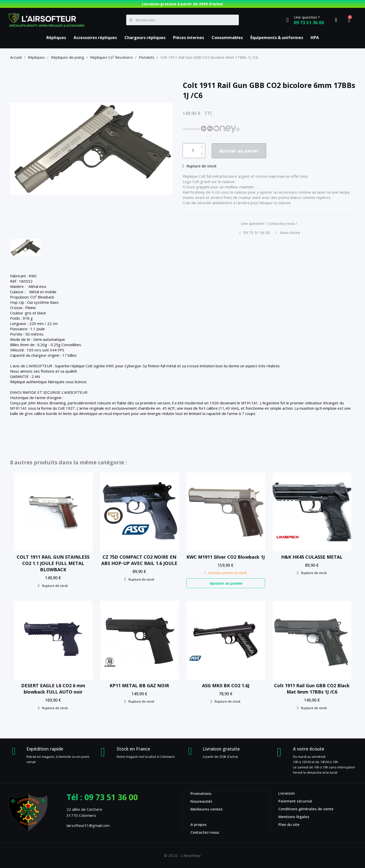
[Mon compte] (336, 20)
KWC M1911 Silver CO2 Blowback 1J (226, 557)
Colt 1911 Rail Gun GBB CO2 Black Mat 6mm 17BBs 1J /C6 (312, 689)
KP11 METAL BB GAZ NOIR (139, 685)
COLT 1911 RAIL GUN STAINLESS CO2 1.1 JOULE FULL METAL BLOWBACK (53, 563)
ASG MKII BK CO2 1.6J (226, 685)
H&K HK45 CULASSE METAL (312, 557)
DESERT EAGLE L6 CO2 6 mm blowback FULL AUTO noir (53, 689)
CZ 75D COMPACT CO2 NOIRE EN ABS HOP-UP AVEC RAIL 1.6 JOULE (139, 560)
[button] (242, 151)
